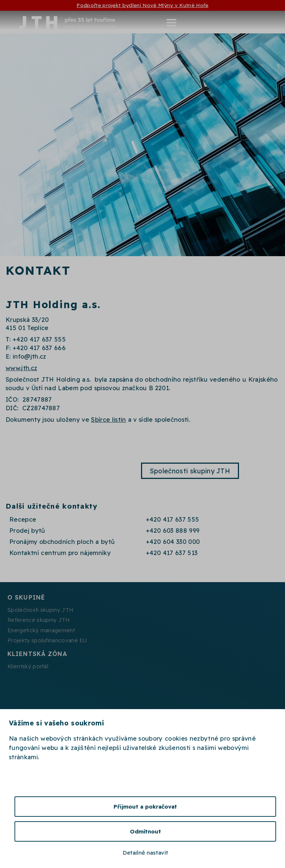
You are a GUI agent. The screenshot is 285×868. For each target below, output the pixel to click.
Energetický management (41, 630)
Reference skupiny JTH (39, 620)
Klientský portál (28, 666)
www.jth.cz (21, 368)
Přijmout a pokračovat (145, 807)
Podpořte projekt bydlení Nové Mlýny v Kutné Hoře (142, 5)
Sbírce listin (108, 420)
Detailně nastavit (145, 853)
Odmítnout (145, 831)
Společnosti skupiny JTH (190, 471)
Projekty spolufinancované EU (47, 640)
